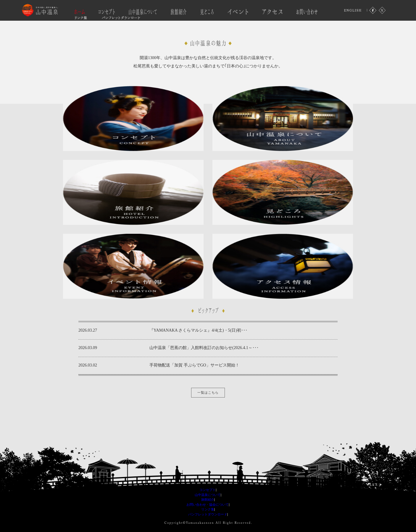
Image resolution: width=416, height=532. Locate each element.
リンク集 (208, 509)
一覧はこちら (208, 392)
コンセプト (208, 490)
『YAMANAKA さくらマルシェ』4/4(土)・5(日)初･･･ (198, 330)
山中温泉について (208, 495)
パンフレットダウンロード (208, 514)
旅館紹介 (208, 499)
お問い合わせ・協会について (208, 505)
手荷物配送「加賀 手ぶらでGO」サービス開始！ (194, 365)
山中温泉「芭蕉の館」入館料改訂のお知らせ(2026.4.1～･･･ (204, 348)
